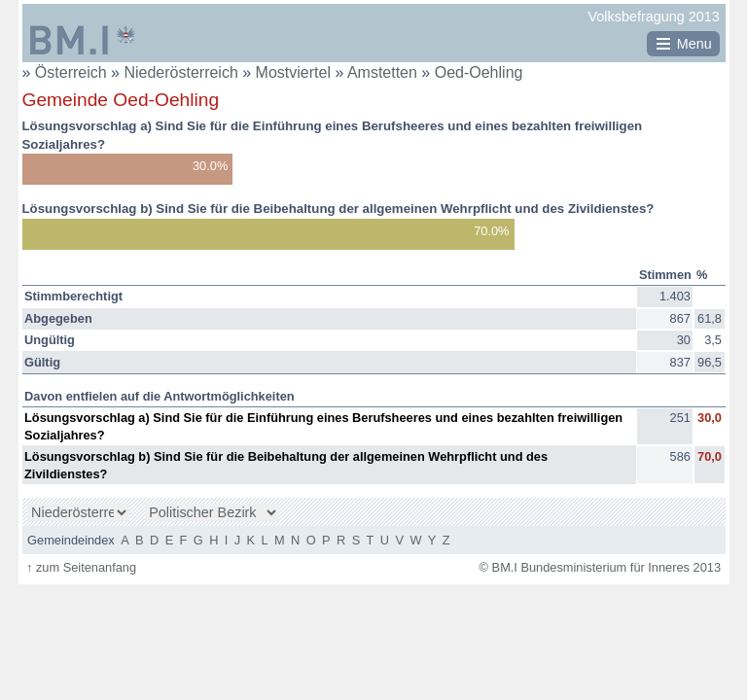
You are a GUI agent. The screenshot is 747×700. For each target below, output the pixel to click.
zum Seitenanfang (81, 567)
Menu (694, 44)
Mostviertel (296, 72)
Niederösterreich (183, 72)
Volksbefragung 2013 (654, 17)
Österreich (71, 72)
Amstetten (384, 72)
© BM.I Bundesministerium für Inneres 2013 (600, 567)
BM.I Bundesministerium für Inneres (83, 40)
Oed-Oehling (479, 72)
